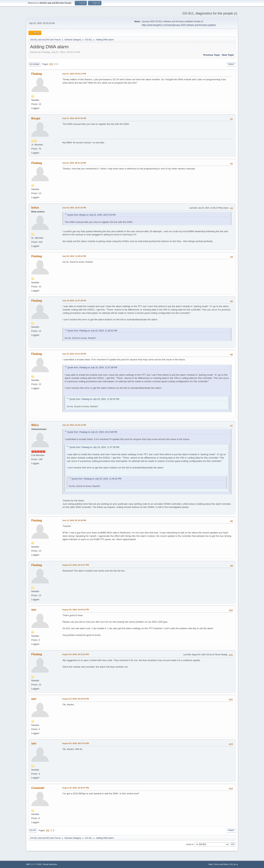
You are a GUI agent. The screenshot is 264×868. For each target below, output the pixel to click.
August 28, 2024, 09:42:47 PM (75, 788)
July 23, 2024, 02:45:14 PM (74, 425)
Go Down (34, 64)
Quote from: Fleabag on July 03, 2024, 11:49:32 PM (92, 331)
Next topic (228, 55)
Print (231, 64)
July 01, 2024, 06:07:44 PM (74, 118)
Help (210, 864)
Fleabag (37, 74)
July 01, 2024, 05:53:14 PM (74, 74)
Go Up (33, 830)
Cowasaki (38, 788)
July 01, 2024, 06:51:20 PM (74, 163)
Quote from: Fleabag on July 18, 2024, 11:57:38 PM (92, 368)
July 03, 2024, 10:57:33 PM (74, 208)
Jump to (190, 844)
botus (35, 208)
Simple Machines (50, 864)
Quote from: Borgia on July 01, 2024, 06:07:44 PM (91, 215)
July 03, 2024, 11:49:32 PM (74, 256)
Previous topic (212, 55)
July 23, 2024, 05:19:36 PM (74, 520)
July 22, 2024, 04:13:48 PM (74, 354)
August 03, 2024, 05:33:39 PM (75, 699)
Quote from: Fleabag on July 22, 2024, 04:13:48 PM (92, 432)
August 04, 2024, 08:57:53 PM (75, 743)
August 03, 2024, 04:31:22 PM (75, 654)
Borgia (36, 118)
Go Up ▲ (234, 864)
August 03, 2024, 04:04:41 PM (75, 610)
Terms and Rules (221, 864)
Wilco (35, 425)
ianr (34, 610)
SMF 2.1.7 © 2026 (34, 864)
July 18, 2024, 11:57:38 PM (74, 301)
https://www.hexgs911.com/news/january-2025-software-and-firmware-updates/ (179, 25)
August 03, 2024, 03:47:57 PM (75, 565)
